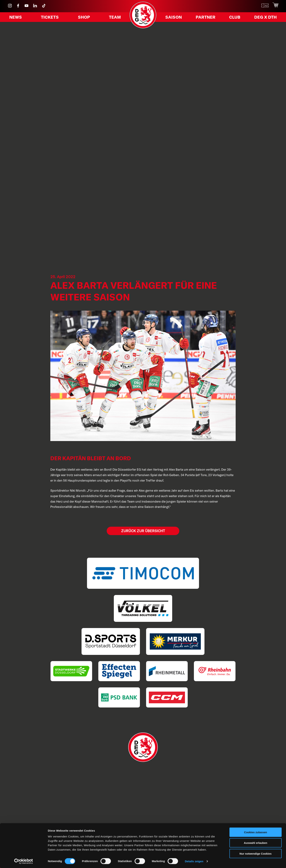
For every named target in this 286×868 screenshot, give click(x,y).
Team (114, 18)
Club (234, 18)
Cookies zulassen (256, 832)
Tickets (50, 18)
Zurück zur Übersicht (143, 531)
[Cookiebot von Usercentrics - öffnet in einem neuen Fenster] (24, 861)
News (17, 18)
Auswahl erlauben (256, 842)
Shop (84, 18)
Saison (175, 18)
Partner (206, 18)
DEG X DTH (264, 18)
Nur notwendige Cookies (256, 853)
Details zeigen (194, 861)
